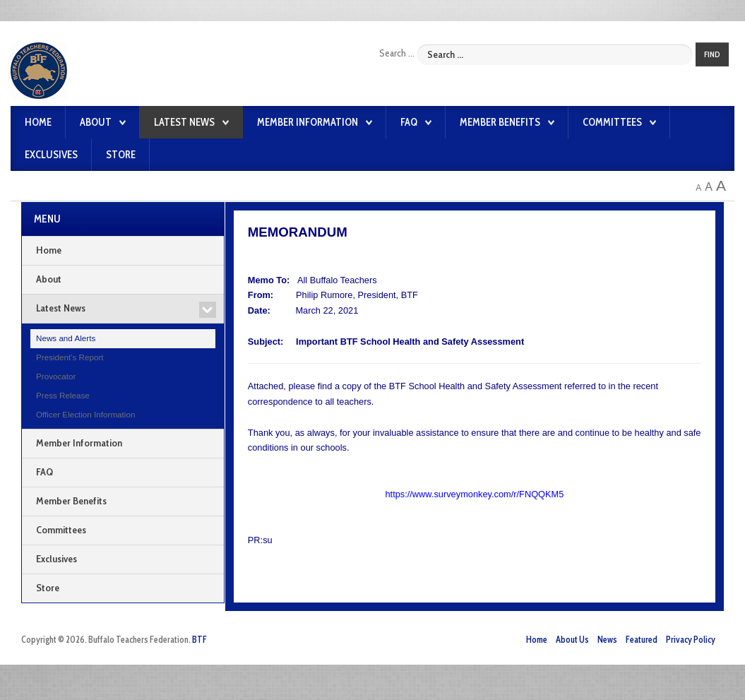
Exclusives (51, 155)
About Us (572, 640)
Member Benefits (500, 122)
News (607, 640)
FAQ (409, 122)
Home (38, 122)
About (96, 122)
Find (712, 54)
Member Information (308, 122)
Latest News (184, 122)
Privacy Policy (691, 640)
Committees (612, 122)
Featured (642, 640)
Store (121, 155)
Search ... (397, 53)
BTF (199, 640)
